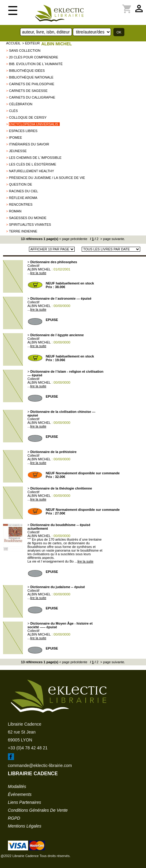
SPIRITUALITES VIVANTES (30, 225)
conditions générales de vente (38, 810)
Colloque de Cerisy (28, 117)
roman (15, 211)
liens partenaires (25, 802)
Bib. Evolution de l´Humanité (36, 64)
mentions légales (25, 826)
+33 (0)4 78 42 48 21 (28, 748)
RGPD (14, 818)
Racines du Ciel (23, 191)
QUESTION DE (20, 184)
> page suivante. (112, 239)
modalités (17, 786)
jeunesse (18, 151)
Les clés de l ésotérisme (32, 164)
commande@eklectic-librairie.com (40, 765)
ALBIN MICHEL (56, 44)
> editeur (31, 43)
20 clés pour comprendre (33, 57)
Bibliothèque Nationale (31, 77)
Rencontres (21, 204)
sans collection (25, 51)
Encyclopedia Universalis (33, 124)
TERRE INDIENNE (23, 231)
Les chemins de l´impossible (35, 158)
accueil (13, 43)
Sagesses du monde (28, 218)
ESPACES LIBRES (23, 131)
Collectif (33, 266)
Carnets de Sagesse (28, 91)
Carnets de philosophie (32, 84)
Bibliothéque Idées (27, 71)
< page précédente (73, 239)
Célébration (21, 104)
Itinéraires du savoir (29, 144)
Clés (13, 111)
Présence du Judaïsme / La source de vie (47, 178)
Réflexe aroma (23, 198)
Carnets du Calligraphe (32, 97)
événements (20, 794)
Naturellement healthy (31, 171)
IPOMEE (15, 138)
